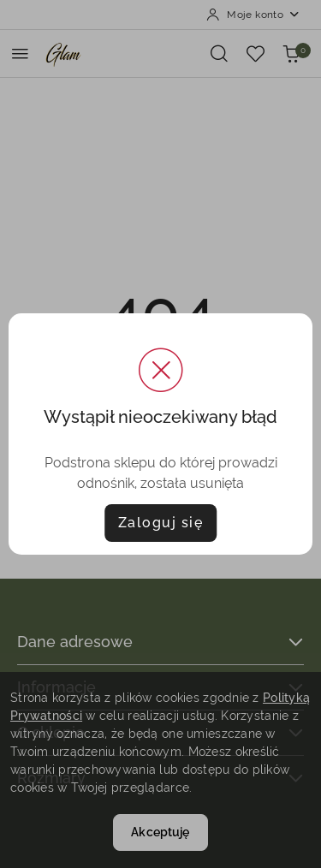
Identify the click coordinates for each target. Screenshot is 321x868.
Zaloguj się (161, 523)
